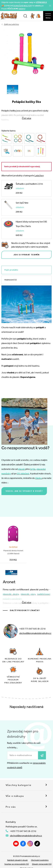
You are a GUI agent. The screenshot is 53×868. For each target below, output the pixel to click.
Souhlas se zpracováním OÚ (17, 864)
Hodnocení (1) (11, 280)
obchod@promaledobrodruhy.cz (35, 633)
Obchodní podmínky (40, 860)
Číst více (27, 602)
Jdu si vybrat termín (26, 255)
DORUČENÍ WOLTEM (22, 6)
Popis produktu (11, 270)
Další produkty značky (25, 610)
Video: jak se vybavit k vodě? (24, 491)
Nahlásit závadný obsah (17, 860)
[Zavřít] (50, 6)
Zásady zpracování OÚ (42, 864)
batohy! (22, 9)
